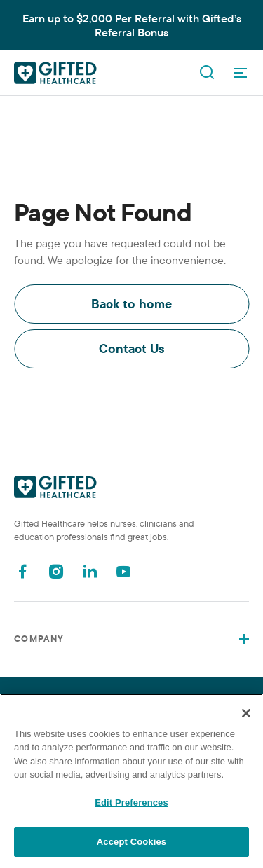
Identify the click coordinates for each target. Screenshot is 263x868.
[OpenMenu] (241, 73)
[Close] (246, 713)
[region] (131, 781)
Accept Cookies (131, 842)
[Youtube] (123, 571)
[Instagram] (56, 571)
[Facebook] (22, 571)
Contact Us (132, 349)
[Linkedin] (90, 571)
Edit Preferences (131, 802)
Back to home (131, 304)
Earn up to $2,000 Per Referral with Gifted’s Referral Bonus (132, 25)
